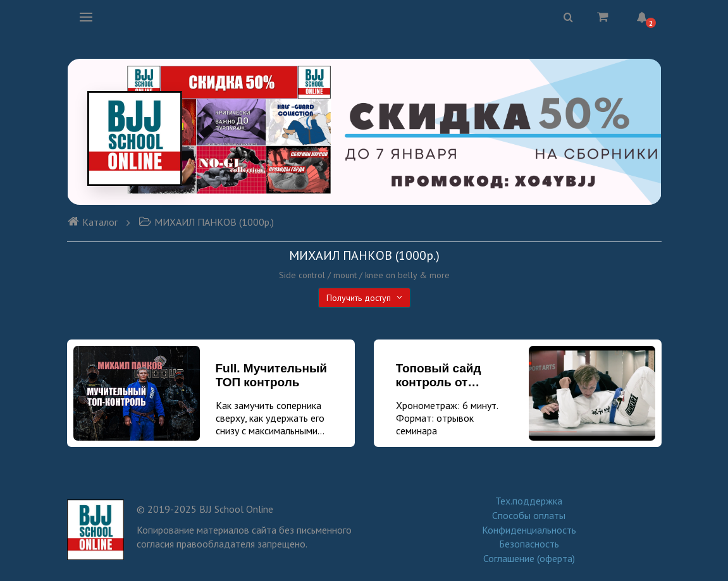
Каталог (92, 222)
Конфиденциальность (529, 530)
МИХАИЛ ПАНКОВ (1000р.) (206, 222)
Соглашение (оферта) (529, 558)
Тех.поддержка (529, 501)
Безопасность (529, 544)
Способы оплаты (529, 515)
